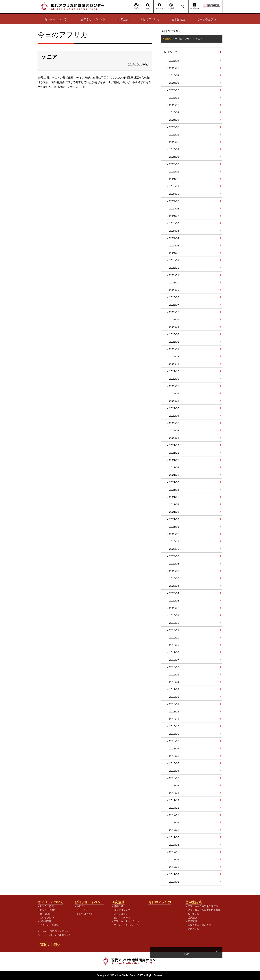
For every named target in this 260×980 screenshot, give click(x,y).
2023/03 (174, 334)
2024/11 (174, 186)
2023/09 (174, 290)
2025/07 (174, 127)
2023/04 (174, 327)
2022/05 (174, 408)
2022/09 (174, 379)
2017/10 (174, 815)
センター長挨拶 (48, 910)
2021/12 (174, 445)
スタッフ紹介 (47, 917)
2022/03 (174, 423)
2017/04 (174, 859)
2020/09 (174, 556)
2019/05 (174, 674)
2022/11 (174, 364)
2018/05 (174, 763)
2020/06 (174, 578)
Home (168, 39)
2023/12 (174, 268)
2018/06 (174, 756)
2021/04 (174, 504)
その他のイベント (86, 914)
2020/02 (174, 608)
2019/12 (174, 623)
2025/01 (174, 171)
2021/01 (174, 527)
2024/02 (174, 253)
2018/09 (174, 734)
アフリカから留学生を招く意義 (204, 910)
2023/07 (174, 305)
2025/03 (174, 157)
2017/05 (174, 852)
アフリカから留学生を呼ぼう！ (204, 906)
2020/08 (174, 564)
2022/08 (174, 386)
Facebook (194, 7)
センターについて (55, 19)
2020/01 (174, 615)
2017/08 (174, 830)
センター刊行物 (122, 917)
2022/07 (174, 393)
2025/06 (174, 134)
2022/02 (174, 430)
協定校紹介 (193, 929)
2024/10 (174, 194)
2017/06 (174, 845)
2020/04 (174, 593)
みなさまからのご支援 (199, 925)
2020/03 (174, 601)
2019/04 (174, 682)
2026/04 (174, 61)
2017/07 (174, 837)
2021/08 (174, 475)
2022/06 (174, 401)
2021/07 (174, 482)
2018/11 (174, 719)
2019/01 (174, 704)
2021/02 (174, 519)
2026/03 (174, 68)
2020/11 (174, 541)
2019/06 (174, 667)
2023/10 (174, 282)
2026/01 (174, 83)
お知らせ (81, 906)
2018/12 (174, 711)
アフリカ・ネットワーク (126, 921)
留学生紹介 (193, 914)
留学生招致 (178, 19)
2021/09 (174, 467)
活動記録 (192, 917)
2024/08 (174, 208)
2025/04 (174, 149)
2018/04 (174, 771)
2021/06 (174, 490)
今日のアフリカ (150, 19)
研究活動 (123, 19)
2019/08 (174, 652)
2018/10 (174, 726)
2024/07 (174, 216)
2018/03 (174, 778)
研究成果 (118, 906)
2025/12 (174, 90)
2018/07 (174, 748)
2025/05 (174, 142)
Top (217, 954)
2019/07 (174, 660)
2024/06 (174, 223)
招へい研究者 (121, 914)
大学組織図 (46, 914)
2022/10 (174, 371)
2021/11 (174, 453)
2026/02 (174, 75)
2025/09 (174, 112)
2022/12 (174, 356)
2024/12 (174, 179)
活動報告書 (46, 921)
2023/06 (174, 312)
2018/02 (174, 785)
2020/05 (174, 586)
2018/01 (174, 793)
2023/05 (174, 319)
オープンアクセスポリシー (127, 925)
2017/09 (174, 822)
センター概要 (47, 906)
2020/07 (174, 571)
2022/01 (174, 438)
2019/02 (174, 697)
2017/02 (174, 874)
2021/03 (174, 512)
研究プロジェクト (123, 910)
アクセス (159, 7)
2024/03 (174, 245)
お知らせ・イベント (93, 19)
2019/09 (174, 645)
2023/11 (174, 275)
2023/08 (174, 297)
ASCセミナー (83, 910)
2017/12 (174, 800)
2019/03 (174, 689)
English (171, 7)
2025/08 (174, 120)
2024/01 (174, 260)
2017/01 (174, 882)
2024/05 (174, 231)
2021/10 (174, 460)
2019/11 (174, 630)
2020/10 (174, 549)
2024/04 (174, 238)
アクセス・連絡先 (49, 925)
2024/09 (174, 201)
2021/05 (174, 497)
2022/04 (174, 416)
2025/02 (174, 164)
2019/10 (174, 637)
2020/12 (174, 534)
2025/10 (174, 105)
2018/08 (174, 741)
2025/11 (174, 98)
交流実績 (192, 921)
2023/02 (174, 342)
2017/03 (174, 867)
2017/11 (174, 808)
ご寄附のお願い (206, 19)
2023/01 (174, 349)
